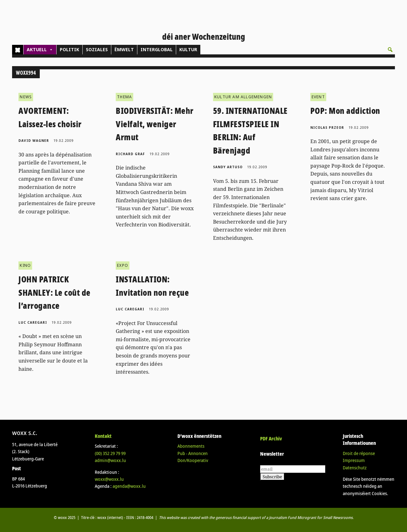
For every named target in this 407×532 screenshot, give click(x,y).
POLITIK (69, 49)
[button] (390, 50)
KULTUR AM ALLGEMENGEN (243, 97)
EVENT (318, 97)
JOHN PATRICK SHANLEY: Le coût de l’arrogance (55, 292)
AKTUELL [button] (40, 50)
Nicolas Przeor (327, 128)
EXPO (123, 265)
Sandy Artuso (228, 167)
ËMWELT (124, 49)
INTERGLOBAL (157, 49)
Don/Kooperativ (193, 460)
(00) (110, 453)
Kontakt (103, 436)
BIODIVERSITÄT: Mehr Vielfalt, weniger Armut (155, 124)
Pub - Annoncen (193, 453)
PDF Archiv (271, 439)
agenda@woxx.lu (129, 486)
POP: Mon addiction (345, 111)
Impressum (354, 460)
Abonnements (191, 446)
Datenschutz (355, 468)
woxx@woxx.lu (109, 479)
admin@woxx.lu (110, 460)
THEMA (124, 97)
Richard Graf (130, 154)
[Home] (18, 50)
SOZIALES (97, 49)
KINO (25, 265)
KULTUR (188, 49)
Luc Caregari (33, 322)
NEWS (26, 97)
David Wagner (34, 141)
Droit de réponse (359, 453)
